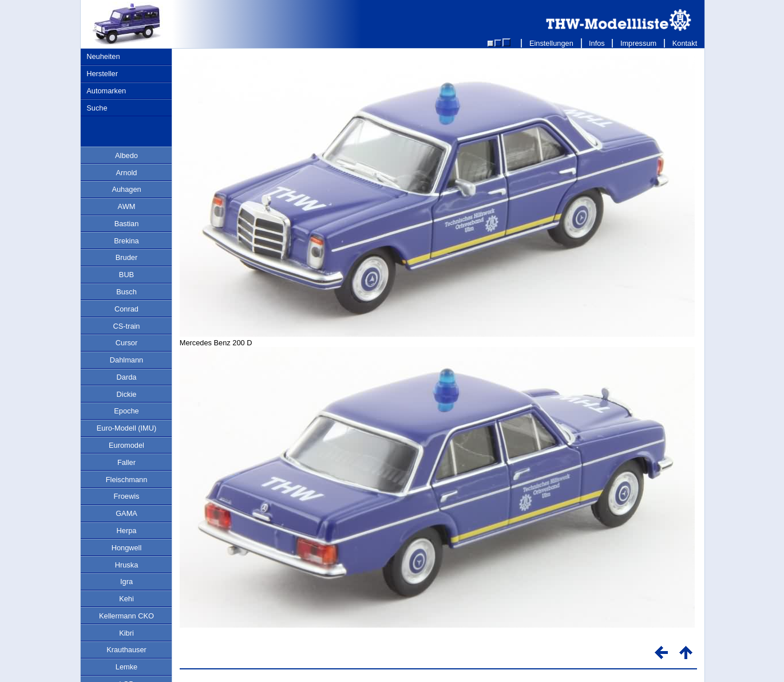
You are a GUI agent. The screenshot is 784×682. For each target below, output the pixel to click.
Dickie (127, 394)
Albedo (126, 155)
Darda (127, 377)
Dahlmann (126, 360)
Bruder (126, 257)
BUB (126, 275)
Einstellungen (551, 43)
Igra (126, 582)
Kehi (126, 599)
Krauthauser (126, 650)
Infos (597, 43)
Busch (126, 292)
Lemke (126, 667)
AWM (127, 206)
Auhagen (126, 189)
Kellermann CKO (126, 616)
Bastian (127, 224)
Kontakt (685, 43)
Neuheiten (103, 56)
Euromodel (126, 445)
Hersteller (102, 74)
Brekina (126, 241)
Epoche (126, 411)
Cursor (126, 343)
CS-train (127, 326)
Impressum (638, 43)
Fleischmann (127, 480)
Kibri (126, 633)
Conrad (126, 309)
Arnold (127, 173)
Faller (126, 462)
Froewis (127, 496)
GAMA (126, 513)
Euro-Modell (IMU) (127, 428)
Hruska (127, 565)
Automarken (106, 91)
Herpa (127, 531)
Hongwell (127, 548)
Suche (97, 108)
